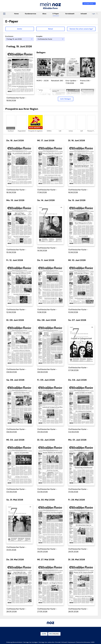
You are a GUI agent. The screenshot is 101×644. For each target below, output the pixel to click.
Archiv (20, 29)
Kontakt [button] (58, 642)
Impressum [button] (72, 642)
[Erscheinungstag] (20, 39)
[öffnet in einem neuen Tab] (44, 67)
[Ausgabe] (50, 39)
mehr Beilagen (66, 99)
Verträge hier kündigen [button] (31, 642)
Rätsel (50, 29)
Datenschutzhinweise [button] (83, 642)
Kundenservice (31, 14)
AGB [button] (93, 642)
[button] (4, 14)
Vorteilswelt (70, 14)
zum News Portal (89, 3)
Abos (44, 14)
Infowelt (84, 14)
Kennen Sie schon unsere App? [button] (81, 29)
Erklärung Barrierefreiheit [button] (14, 642)
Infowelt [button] (64, 642)
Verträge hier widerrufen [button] (47, 642)
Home (16, 14)
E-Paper (56, 14)
